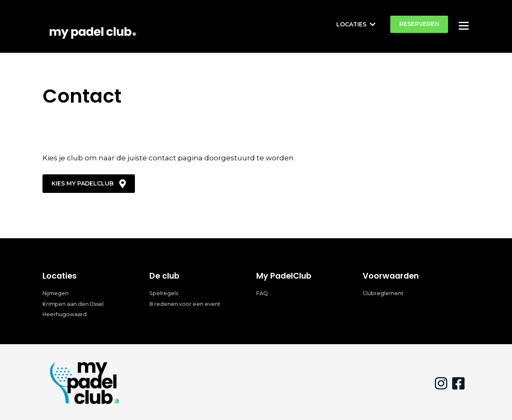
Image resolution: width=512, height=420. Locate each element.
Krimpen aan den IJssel (73, 304)
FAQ (262, 293)
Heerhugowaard (65, 314)
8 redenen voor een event (185, 304)
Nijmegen (55, 293)
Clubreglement (383, 293)
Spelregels (164, 293)
